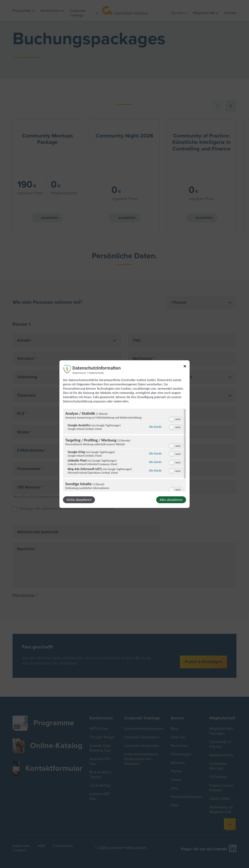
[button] (172, 419)
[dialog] (124, 434)
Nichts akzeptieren (79, 500)
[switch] (176, 419)
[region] (124, 450)
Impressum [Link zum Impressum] (79, 372)
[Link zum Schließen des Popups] (185, 367)
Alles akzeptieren (171, 500)
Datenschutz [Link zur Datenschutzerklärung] (96, 372)
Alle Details (155, 427)
